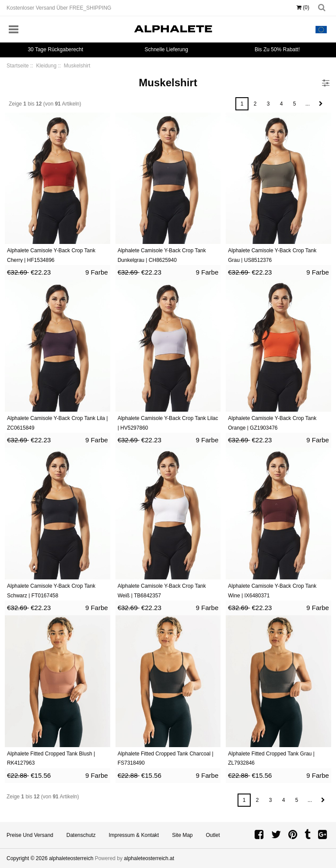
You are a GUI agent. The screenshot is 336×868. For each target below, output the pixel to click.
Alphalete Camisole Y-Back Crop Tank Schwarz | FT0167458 (51, 591)
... (308, 104)
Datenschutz (81, 835)
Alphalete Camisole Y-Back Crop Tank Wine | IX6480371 (272, 591)
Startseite (18, 66)
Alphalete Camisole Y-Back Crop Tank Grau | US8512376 (272, 255)
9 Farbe (97, 272)
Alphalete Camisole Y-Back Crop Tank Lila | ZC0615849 (57, 423)
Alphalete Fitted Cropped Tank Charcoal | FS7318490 (166, 759)
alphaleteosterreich (71, 858)
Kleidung (46, 66)
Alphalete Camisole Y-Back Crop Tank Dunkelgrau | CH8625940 (162, 255)
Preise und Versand (30, 835)
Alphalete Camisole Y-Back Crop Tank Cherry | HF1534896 (51, 255)
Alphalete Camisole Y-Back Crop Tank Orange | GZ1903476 (272, 423)
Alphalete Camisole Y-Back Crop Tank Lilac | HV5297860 (168, 423)
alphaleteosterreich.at (149, 858)
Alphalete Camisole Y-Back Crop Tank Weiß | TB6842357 (162, 591)
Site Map (182, 835)
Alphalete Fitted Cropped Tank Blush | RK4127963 (51, 759)
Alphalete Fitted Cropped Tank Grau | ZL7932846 (271, 759)
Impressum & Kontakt (134, 835)
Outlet (213, 835)
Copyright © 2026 (28, 858)
